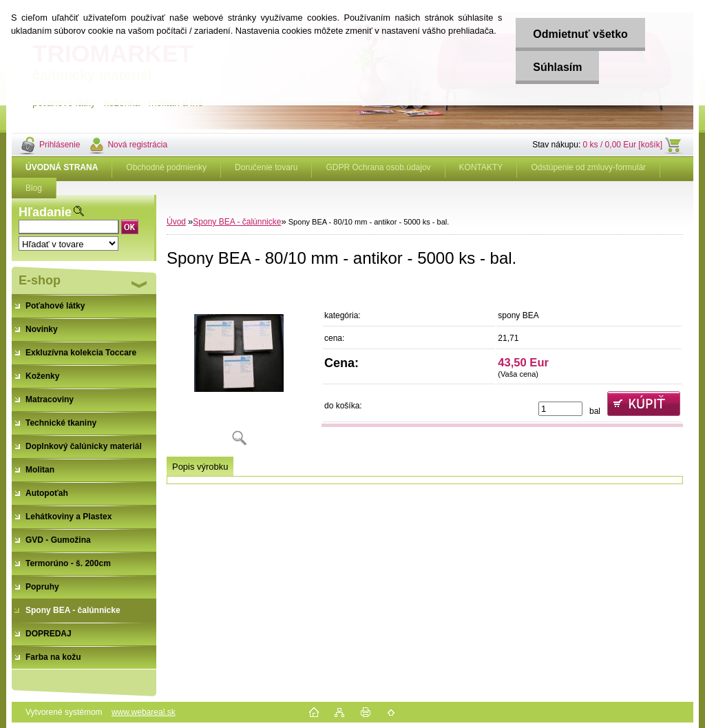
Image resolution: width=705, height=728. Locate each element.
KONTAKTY (481, 167)
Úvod (176, 222)
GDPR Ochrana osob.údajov (378, 167)
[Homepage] (62, 167)
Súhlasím (557, 67)
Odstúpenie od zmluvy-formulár (588, 167)
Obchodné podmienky (166, 167)
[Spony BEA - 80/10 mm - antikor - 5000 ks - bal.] (239, 368)
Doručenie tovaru (266, 167)
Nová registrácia (137, 145)
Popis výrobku (200, 467)
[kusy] (560, 409)
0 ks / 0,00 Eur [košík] (623, 145)
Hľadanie (45, 212)
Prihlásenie (60, 145)
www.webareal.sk (144, 712)
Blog (34, 188)
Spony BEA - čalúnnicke (237, 222)
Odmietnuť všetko (580, 34)
